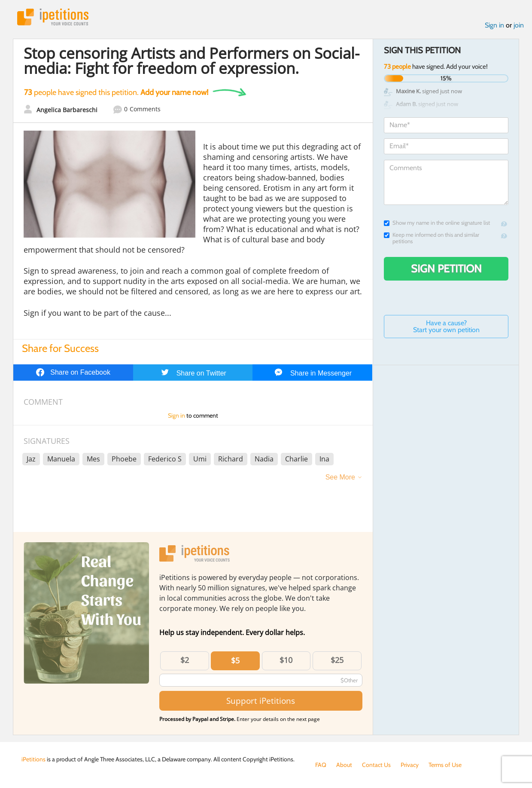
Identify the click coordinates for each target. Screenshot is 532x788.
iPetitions (53, 17)
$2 (185, 660)
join (519, 25)
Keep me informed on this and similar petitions (432, 238)
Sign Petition (446, 269)
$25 (337, 660)
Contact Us (376, 765)
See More (340, 477)
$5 (235, 660)
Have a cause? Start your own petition (446, 326)
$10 (286, 660)
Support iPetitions (261, 701)
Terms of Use (445, 765)
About (344, 765)
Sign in (494, 25)
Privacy (410, 765)
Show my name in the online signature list (437, 223)
